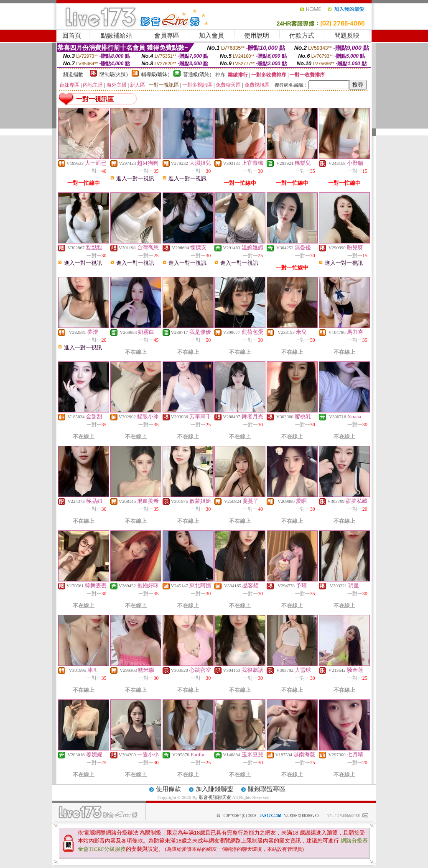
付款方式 (302, 36)
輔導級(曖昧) (155, 74)
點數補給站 (116, 36)
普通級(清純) (197, 74)
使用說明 (257, 36)
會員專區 (167, 36)
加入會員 (211, 36)
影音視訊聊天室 (215, 797)
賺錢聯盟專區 (267, 789)
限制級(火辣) (114, 74)
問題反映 (347, 36)
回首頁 (72, 36)
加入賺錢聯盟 (214, 789)
